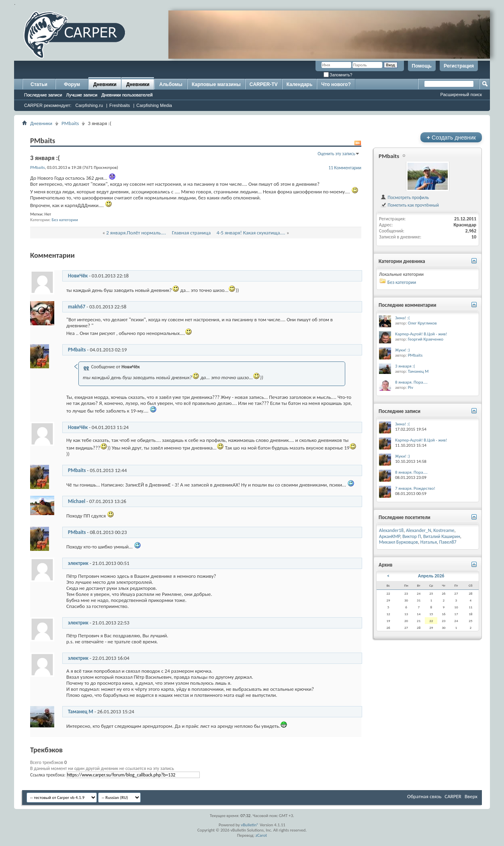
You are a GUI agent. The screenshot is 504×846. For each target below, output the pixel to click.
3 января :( (405, 366)
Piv (411, 387)
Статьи (39, 84)
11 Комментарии (345, 168)
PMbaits (70, 123)
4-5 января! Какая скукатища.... (251, 233)
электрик (78, 563)
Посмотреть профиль (405, 197)
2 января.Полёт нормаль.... (136, 233)
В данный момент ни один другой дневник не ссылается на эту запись (102, 768)
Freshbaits (120, 105)
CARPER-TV (264, 84)
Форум (72, 84)
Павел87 (448, 542)
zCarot (261, 835)
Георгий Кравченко (426, 339)
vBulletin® (250, 825)
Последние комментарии (408, 305)
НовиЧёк (78, 276)
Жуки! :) (403, 350)
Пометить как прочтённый (410, 205)
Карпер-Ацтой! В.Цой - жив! (421, 334)
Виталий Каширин (442, 536)
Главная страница (192, 233)
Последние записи (43, 95)
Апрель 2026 (431, 576)
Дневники (105, 84)
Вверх (471, 796)
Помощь (422, 66)
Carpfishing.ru (89, 105)
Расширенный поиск (461, 94)
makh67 (77, 307)
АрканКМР (390, 536)
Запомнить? (338, 75)
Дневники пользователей (127, 95)
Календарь (300, 84)
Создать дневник (451, 137)
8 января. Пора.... (411, 382)
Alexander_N (419, 530)
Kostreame (444, 530)
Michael (77, 501)
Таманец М (81, 712)
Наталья (429, 542)
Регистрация (459, 66)
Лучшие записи (82, 95)
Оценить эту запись (336, 154)
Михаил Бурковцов (398, 542)
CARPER (453, 796)
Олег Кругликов (422, 323)
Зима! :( (402, 318)
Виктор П (412, 536)
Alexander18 (391, 530)
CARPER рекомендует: (48, 105)
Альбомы (171, 84)
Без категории (65, 220)
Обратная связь (424, 796)
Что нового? (336, 84)
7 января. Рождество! (415, 488)
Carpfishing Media (154, 105)
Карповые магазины (216, 84)
